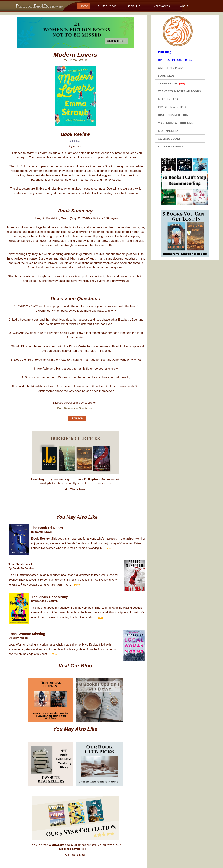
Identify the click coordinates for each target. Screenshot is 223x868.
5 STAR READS (171, 84)
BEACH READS (168, 99)
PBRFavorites (160, 6)
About (184, 6)
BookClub (133, 6)
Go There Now (75, 489)
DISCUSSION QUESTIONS (175, 60)
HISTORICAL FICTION (173, 115)
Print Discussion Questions (74, 408)
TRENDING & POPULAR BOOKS (179, 91)
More (109, 548)
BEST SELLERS (168, 131)
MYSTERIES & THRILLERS (176, 123)
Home (84, 6)
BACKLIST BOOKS (170, 146)
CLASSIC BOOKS (169, 139)
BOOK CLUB (166, 76)
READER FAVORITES (172, 107)
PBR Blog (164, 52)
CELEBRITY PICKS (171, 68)
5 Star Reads (107, 6)
